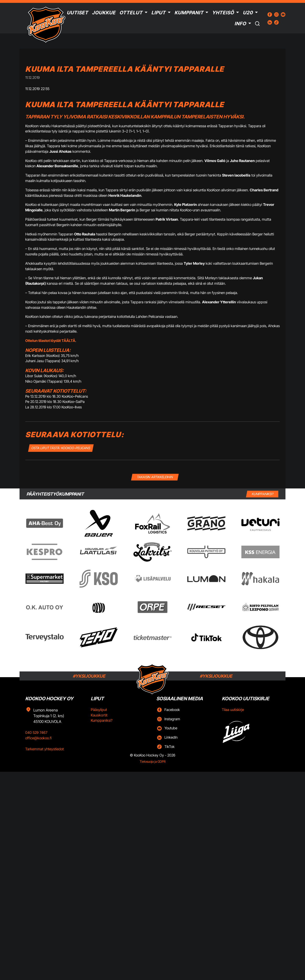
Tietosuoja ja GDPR (153, 762)
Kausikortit (99, 715)
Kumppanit (189, 13)
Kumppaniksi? (102, 720)
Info (240, 24)
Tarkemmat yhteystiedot (45, 749)
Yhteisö (223, 13)
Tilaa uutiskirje (233, 710)
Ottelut (131, 13)
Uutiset (77, 13)
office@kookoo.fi (38, 738)
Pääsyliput (99, 710)
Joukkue (104, 13)
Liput (158, 13)
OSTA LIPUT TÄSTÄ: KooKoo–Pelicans (61, 448)
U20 (248, 13)
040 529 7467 (36, 733)
